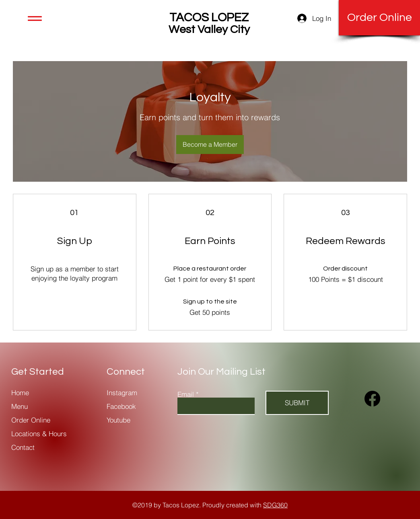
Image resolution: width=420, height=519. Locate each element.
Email (186, 394)
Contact (23, 447)
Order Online (31, 420)
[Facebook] (372, 399)
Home (20, 393)
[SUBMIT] (297, 403)
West (182, 30)
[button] (35, 18)
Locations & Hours (39, 434)
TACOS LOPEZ (209, 17)
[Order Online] (379, 18)
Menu (21, 406)
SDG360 (275, 505)
